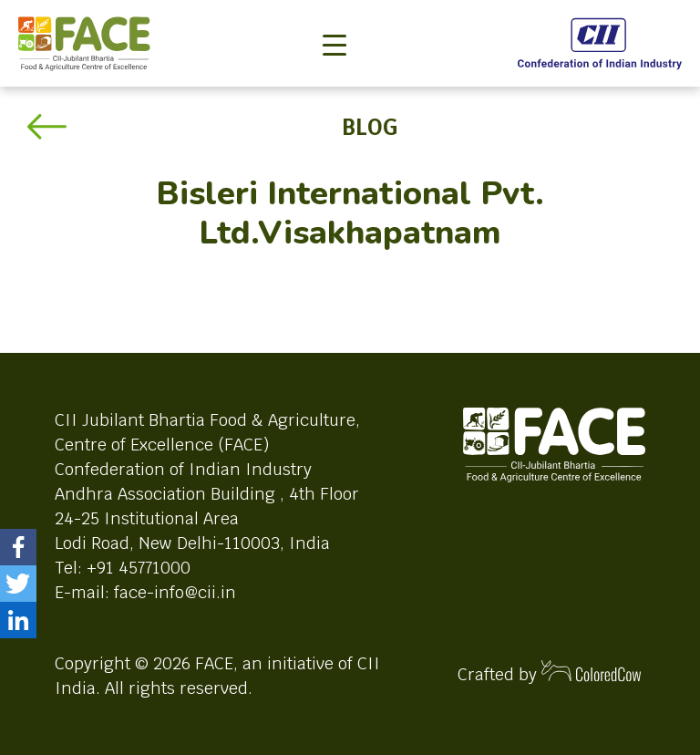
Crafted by (550, 672)
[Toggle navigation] (335, 15)
